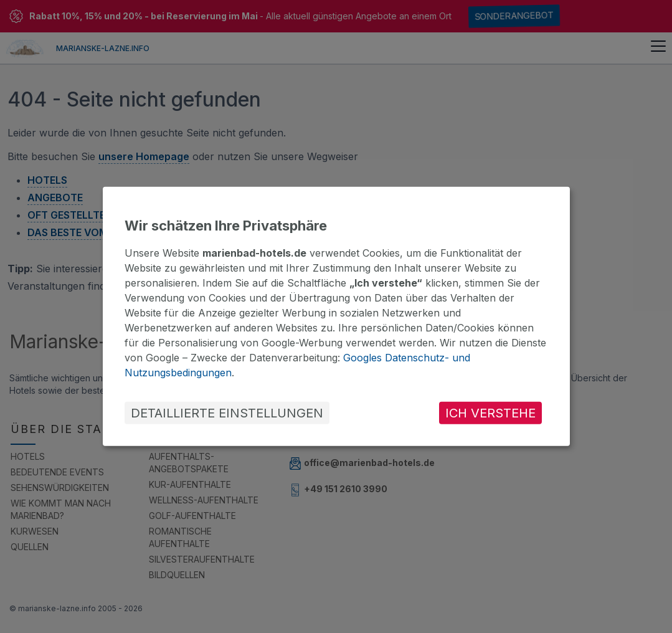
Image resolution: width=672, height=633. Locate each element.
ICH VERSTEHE (490, 413)
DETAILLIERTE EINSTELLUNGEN (227, 413)
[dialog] (336, 316)
